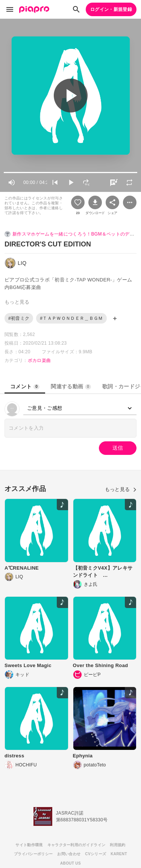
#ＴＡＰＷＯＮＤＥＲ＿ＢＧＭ (71, 318)
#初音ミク (19, 318)
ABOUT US (70, 863)
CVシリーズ (96, 854)
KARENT (119, 854)
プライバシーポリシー (33, 854)
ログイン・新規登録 (111, 9)
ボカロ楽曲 (39, 360)
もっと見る (121, 489)
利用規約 (117, 845)
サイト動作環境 (29, 845)
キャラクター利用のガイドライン (77, 845)
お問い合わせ (69, 854)
